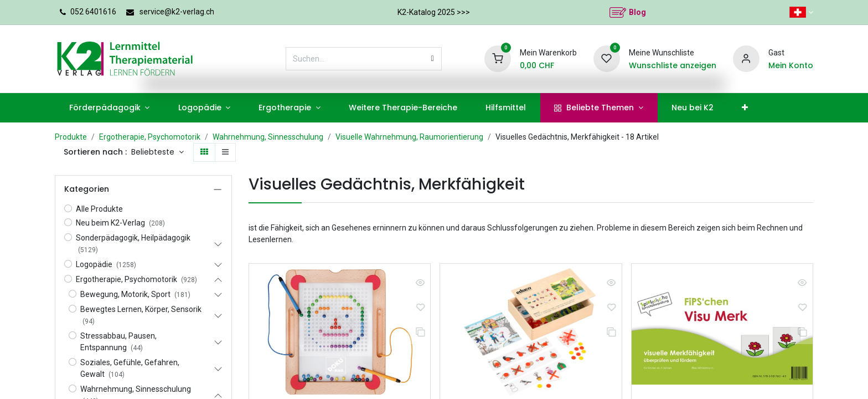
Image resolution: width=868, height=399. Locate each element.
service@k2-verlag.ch (177, 12)
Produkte (71, 137)
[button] (157, 152)
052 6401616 (93, 12)
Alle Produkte (99, 209)
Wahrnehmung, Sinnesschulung (268, 137)
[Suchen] (433, 59)
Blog (637, 12)
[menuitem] (109, 108)
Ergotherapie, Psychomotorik (150, 137)
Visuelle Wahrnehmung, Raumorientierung (409, 137)
